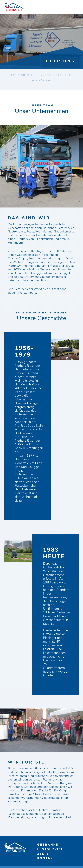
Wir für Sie (42, 81)
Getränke (48, 845)
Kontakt (46, 858)
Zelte (43, 854)
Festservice (50, 849)
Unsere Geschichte (57, 75)
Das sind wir (22, 75)
